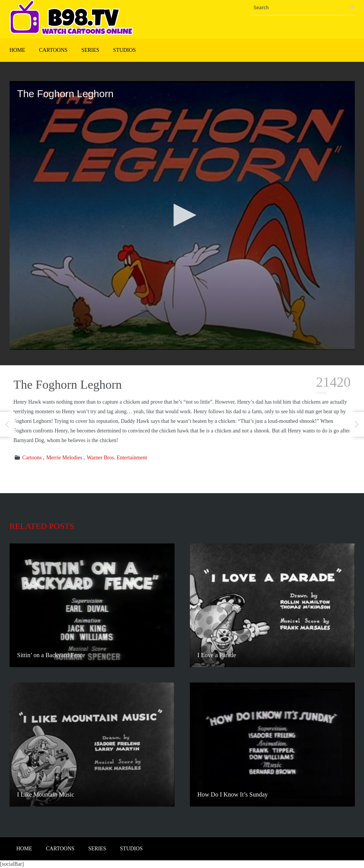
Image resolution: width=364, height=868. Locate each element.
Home (17, 50)
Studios (124, 50)
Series (90, 50)
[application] (182, 215)
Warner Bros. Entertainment (117, 458)
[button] (182, 215)
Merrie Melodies (64, 458)
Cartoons (53, 50)
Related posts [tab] (42, 526)
